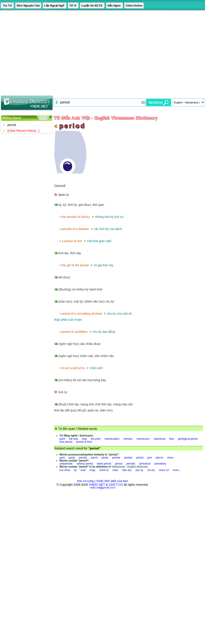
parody (83, 458)
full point (96, 439)
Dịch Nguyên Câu (28, 6)
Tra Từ (7, 6)
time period (66, 442)
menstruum (143, 439)
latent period (104, 464)
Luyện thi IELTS (92, 6)
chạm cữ (164, 470)
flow (172, 439)
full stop (73, 439)
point (62, 439)
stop (84, 439)
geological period (188, 439)
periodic (131, 464)
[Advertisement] (41, 51)
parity (72, 458)
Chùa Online (134, 6)
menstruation (112, 439)
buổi (83, 470)
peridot (128, 458)
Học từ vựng (85, 481)
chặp (92, 470)
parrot (94, 458)
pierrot (159, 458)
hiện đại (127, 470)
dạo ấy (139, 470)
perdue (116, 458)
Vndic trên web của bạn (112, 481)
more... (171, 458)
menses (128, 439)
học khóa (65, 470)
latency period (85, 464)
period (140, 458)
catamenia (159, 439)
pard (62, 458)
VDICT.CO (116, 485)
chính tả (104, 470)
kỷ (75, 470)
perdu (105, 458)
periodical (145, 464)
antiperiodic (66, 464)
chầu (115, 470)
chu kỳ (151, 470)
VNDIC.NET (97, 485)
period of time (84, 442)
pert (150, 458)
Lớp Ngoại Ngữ (55, 6)
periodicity (160, 464)
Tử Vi (73, 6)
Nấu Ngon (115, 6)
